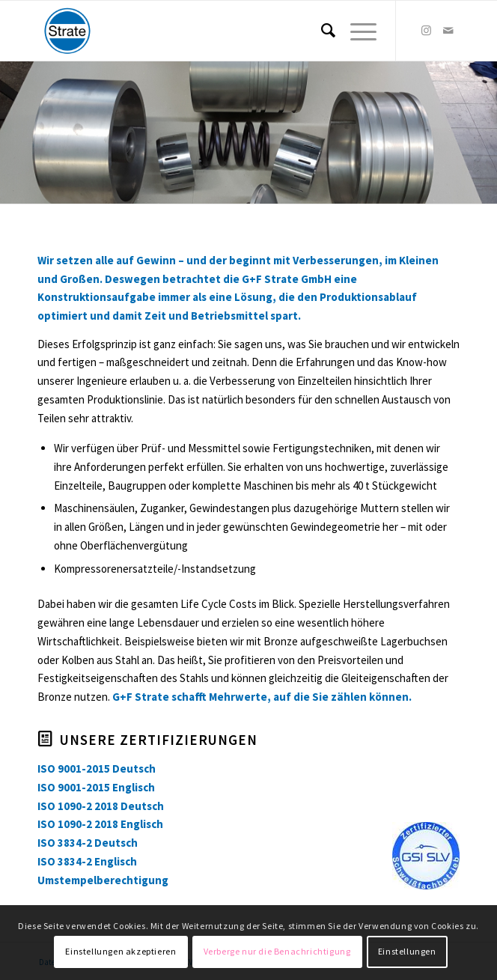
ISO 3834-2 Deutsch (88, 843)
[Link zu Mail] (448, 31)
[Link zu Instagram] (426, 31)
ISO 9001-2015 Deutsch (97, 769)
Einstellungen (407, 951)
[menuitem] (321, 31)
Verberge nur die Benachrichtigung (277, 951)
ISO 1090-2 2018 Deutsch (101, 806)
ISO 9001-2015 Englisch (96, 787)
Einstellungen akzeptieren (121, 951)
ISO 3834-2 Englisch (87, 861)
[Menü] (356, 31)
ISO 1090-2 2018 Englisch (100, 824)
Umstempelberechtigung (103, 880)
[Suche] (321, 31)
